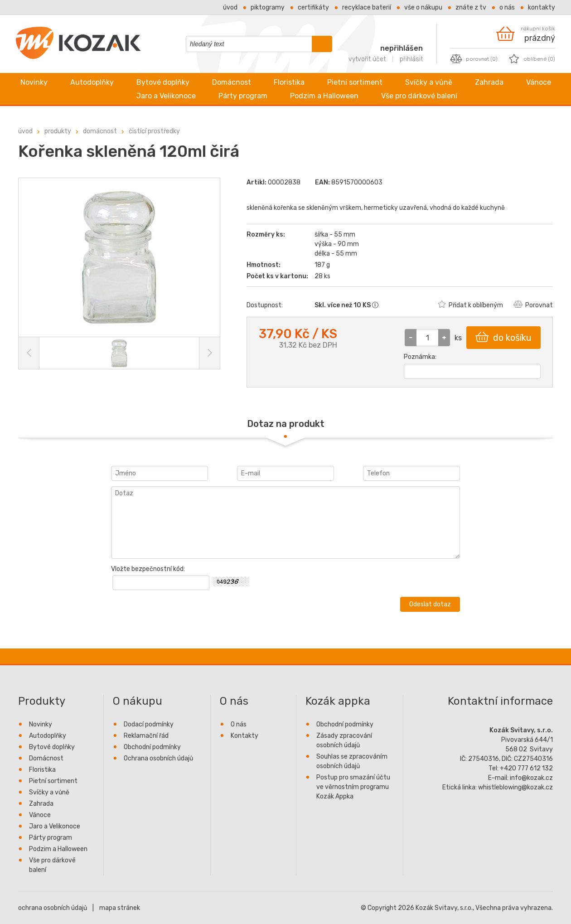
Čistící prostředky (154, 131)
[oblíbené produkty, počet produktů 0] (532, 59)
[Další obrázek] (209, 353)
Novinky (34, 82)
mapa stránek (120, 908)
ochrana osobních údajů (53, 908)
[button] (444, 338)
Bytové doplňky (163, 82)
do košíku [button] (503, 337)
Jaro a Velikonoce (166, 96)
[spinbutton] (427, 338)
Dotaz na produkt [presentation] (286, 424)
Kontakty (542, 7)
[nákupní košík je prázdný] (526, 34)
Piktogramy (268, 7)
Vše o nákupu (423, 7)
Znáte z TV (471, 7)
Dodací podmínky (149, 724)
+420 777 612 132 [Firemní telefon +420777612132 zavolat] (526, 768)
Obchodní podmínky (152, 747)
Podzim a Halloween (324, 96)
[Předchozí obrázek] (29, 353)
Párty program (243, 96)
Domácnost (232, 82)
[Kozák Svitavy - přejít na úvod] (78, 57)
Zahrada (489, 82)
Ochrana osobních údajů (158, 758)
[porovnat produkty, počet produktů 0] (474, 59)
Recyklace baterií (367, 7)
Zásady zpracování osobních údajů (344, 740)
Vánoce (539, 82)
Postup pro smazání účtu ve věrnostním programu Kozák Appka (353, 787)
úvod (25, 131)
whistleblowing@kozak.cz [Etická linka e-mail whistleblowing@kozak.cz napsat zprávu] (515, 787)
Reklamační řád (146, 736)
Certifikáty (313, 7)
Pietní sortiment (355, 82)
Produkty (58, 131)
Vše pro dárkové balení (419, 96)
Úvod (230, 7)
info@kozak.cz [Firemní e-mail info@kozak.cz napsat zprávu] (531, 778)
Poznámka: (420, 357)
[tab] (286, 424)
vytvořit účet (367, 59)
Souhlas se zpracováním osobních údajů (352, 761)
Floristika (289, 82)
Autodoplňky (92, 82)
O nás (507, 7)
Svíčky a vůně (429, 82)
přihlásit (411, 59)
